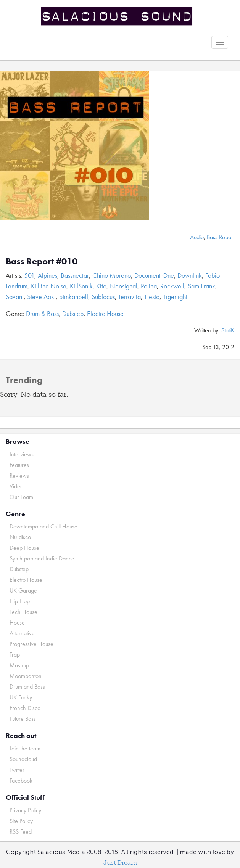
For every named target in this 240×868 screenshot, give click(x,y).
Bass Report (221, 237)
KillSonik (81, 286)
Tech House (23, 612)
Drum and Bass (27, 687)
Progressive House (31, 644)
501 (29, 275)
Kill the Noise (49, 286)
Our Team (21, 497)
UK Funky (21, 697)
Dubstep (73, 313)
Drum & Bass (42, 313)
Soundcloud (23, 759)
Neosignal (124, 286)
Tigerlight (175, 297)
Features (19, 465)
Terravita (130, 297)
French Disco (25, 708)
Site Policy (21, 821)
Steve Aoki (41, 297)
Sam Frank (201, 286)
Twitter (17, 770)
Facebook (21, 780)
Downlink (190, 275)
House (17, 622)
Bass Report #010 (42, 261)
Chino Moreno (112, 275)
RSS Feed (21, 832)
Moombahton (26, 676)
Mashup (19, 665)
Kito (101, 286)
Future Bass (23, 719)
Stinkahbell (74, 297)
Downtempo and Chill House (43, 526)
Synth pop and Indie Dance (42, 558)
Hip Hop (20, 601)
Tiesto (152, 297)
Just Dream (120, 862)
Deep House (24, 548)
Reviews (19, 476)
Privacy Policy (25, 810)
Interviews (22, 454)
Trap (15, 655)
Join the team (25, 748)
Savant (15, 297)
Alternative (22, 633)
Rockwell (172, 286)
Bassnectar (75, 275)
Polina (149, 286)
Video (16, 486)
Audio (197, 237)
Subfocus (103, 297)
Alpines (48, 275)
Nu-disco (20, 537)
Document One (154, 275)
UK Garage (23, 590)
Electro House (105, 313)
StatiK (228, 330)
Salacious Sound (117, 16)
